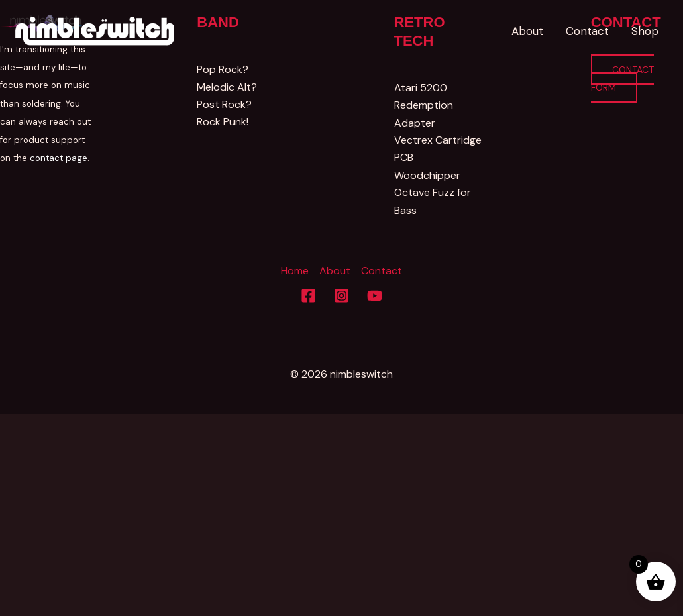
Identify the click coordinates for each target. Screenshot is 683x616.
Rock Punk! (222, 122)
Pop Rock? (222, 69)
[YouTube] (375, 296)
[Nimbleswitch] (96, 30)
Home (295, 271)
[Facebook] (308, 296)
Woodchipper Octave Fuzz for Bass (432, 193)
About (335, 271)
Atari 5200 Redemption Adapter (423, 105)
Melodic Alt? (227, 87)
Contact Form (622, 78)
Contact (382, 271)
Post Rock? (224, 104)
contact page (59, 158)
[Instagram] (341, 296)
